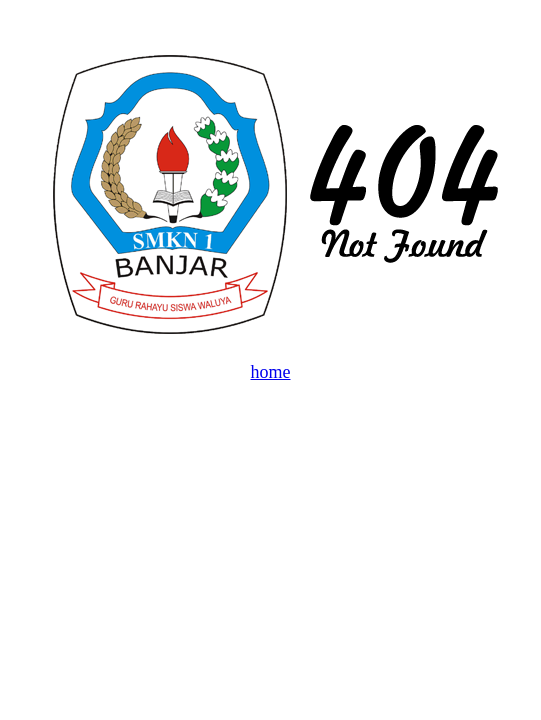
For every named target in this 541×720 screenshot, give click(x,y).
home (271, 372)
